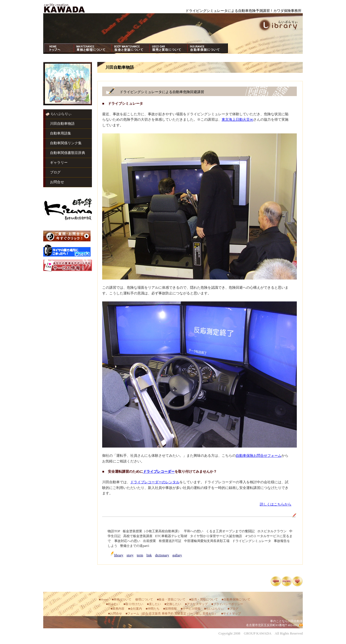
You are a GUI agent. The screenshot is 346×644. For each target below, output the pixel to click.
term (140, 555)
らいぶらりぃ (61, 114)
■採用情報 (170, 609)
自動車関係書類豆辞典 (68, 153)
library (119, 555)
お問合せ (57, 182)
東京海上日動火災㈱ (237, 120)
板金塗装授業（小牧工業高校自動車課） (152, 531)
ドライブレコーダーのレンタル (155, 482)
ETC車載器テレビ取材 (171, 536)
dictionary (162, 555)
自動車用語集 (61, 133)
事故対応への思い (127, 541)
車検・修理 (93, 48)
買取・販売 (168, 48)
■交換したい (173, 604)
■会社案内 (135, 609)
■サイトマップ (231, 613)
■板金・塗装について (171, 599)
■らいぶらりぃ (214, 609)
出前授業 (149, 541)
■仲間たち (153, 609)
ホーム (60, 48)
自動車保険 (206, 48)
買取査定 (180, 613)
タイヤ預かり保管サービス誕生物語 (216, 536)
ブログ (55, 172)
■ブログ (233, 609)
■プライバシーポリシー (227, 604)
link (149, 555)
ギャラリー (59, 163)
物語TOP (114, 531)
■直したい (154, 604)
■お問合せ (115, 613)
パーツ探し (194, 613)
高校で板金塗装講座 (138, 536)
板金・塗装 (131, 48)
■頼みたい (113, 604)
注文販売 (155, 613)
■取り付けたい (133, 604)
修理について (144, 599)
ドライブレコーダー (159, 472)
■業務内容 (117, 609)
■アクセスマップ (196, 604)
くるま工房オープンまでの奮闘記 (230, 531)
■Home (104, 599)
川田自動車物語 (62, 124)
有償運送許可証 (170, 541)
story (130, 555)
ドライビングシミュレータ (252, 541)
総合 (145, 613)
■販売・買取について (204, 599)
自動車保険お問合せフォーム (259, 456)
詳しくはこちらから (276, 504)
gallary (177, 555)
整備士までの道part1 (135, 546)
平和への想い (194, 531)
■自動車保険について (236, 599)
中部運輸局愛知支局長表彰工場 (207, 541)
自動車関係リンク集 (66, 143)
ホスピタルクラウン (272, 531)
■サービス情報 (190, 609)
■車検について (122, 599)
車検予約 (168, 613)
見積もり (208, 613)
